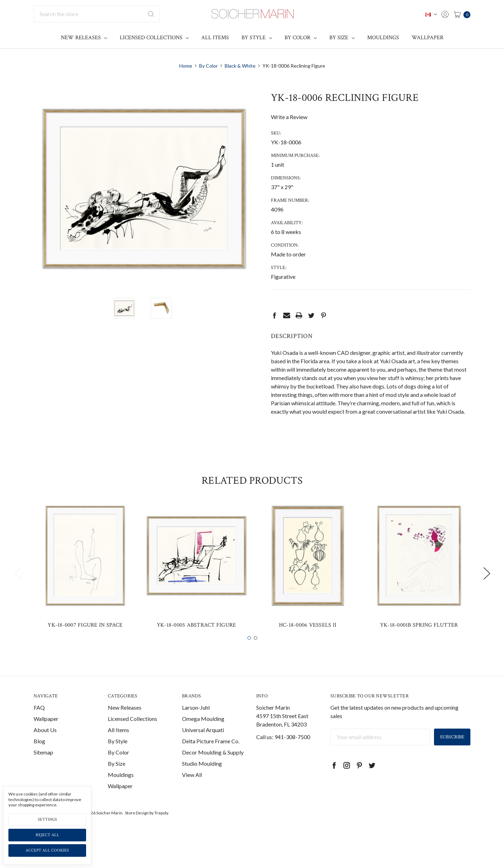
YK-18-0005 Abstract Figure (197, 641)
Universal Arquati (203, 746)
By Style (257, 38)
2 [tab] (255, 654)
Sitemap (43, 768)
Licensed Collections (154, 38)
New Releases (84, 38)
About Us (45, 746)
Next (486, 589)
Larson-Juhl (196, 723)
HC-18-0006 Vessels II (308, 641)
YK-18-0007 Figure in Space (85, 641)
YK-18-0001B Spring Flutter (419, 641)
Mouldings (383, 38)
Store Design (137, 829)
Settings (47, 819)
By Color (301, 38)
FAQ (39, 723)
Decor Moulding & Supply (213, 768)
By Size (342, 38)
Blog (39, 757)
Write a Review (289, 117)
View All (192, 790)
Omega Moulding (203, 734)
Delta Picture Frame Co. (211, 757)
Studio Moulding (202, 779)
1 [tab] (249, 654)
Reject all (47, 835)
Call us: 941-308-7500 (283, 753)
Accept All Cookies (47, 850)
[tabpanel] (85, 585)
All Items (215, 38)
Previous (17, 589)
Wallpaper (428, 38)
